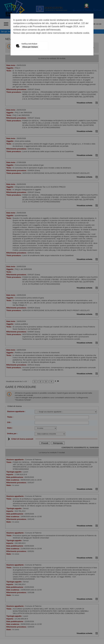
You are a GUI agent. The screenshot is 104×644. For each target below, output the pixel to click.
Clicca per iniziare (30, 47)
